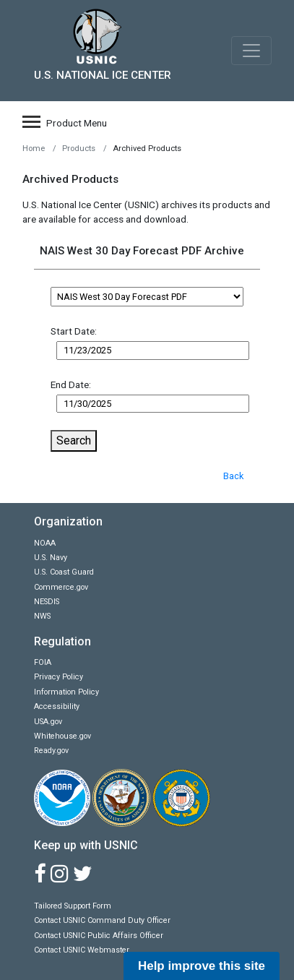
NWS (42, 616)
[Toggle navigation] (251, 51)
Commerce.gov (61, 587)
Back (233, 476)
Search (74, 440)
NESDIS (47, 602)
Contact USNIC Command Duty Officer (102, 920)
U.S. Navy (51, 558)
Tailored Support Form (73, 906)
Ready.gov (51, 751)
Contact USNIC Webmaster (82, 950)
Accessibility (57, 706)
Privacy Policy (59, 677)
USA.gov (48, 722)
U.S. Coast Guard (64, 572)
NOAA (45, 543)
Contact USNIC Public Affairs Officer (99, 936)
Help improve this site (202, 966)
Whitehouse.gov (62, 736)
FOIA (43, 662)
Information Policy (66, 692)
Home (34, 149)
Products (79, 149)
